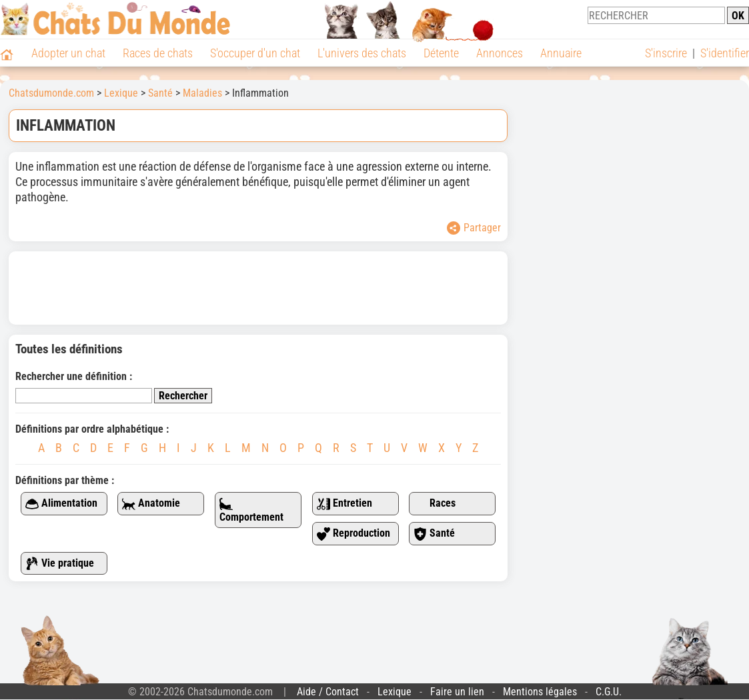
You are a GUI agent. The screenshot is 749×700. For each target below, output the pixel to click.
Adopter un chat (68, 53)
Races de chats (158, 53)
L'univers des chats (362, 53)
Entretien (344, 504)
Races (435, 504)
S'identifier (725, 53)
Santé (434, 534)
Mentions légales (540, 692)
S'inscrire (666, 53)
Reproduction (353, 534)
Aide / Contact (328, 692)
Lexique (395, 692)
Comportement (251, 510)
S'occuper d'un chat (255, 53)
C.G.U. (609, 692)
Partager (474, 228)
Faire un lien (457, 692)
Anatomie (151, 504)
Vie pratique (60, 564)
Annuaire (561, 53)
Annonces (500, 53)
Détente (441, 53)
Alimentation (61, 504)
